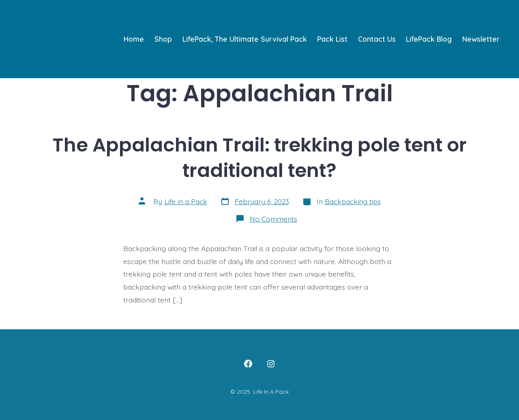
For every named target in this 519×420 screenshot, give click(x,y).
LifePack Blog (429, 39)
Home (134, 39)
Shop (163, 39)
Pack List (332, 39)
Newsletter (481, 39)
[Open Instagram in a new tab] (271, 364)
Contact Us (377, 39)
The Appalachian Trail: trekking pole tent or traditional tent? (260, 158)
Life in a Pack (186, 201)
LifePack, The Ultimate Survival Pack (245, 39)
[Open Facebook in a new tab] (248, 364)
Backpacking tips (353, 201)
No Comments (273, 219)
